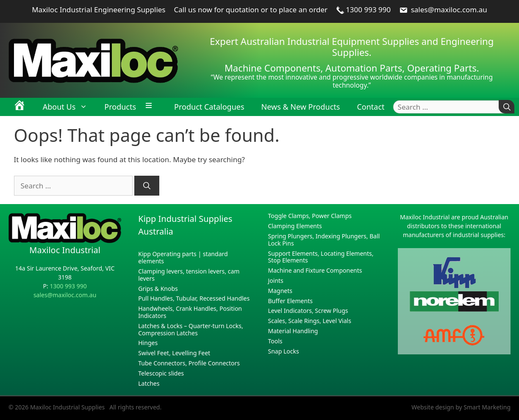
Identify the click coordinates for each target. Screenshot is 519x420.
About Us (69, 107)
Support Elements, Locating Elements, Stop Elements (321, 257)
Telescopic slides (161, 373)
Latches (149, 383)
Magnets (280, 291)
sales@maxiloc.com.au (443, 10)
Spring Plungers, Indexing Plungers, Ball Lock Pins (324, 240)
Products (120, 107)
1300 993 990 (363, 10)
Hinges (148, 343)
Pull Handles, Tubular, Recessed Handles (194, 298)
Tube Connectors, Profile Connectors (189, 363)
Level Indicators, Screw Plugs (308, 311)
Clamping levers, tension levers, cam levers (189, 275)
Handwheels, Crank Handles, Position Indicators (190, 312)
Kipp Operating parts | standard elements (183, 257)
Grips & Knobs (158, 289)
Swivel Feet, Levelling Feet (174, 353)
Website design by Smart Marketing (461, 407)
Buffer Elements (290, 301)
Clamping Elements (295, 226)
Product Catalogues (209, 107)
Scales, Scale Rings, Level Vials (310, 321)
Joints (276, 280)
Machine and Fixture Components (315, 270)
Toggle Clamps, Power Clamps (310, 216)
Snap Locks (284, 351)
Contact (371, 107)
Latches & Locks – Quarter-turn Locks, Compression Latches (190, 329)
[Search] (507, 107)
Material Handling (293, 331)
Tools (275, 341)
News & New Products (301, 107)
